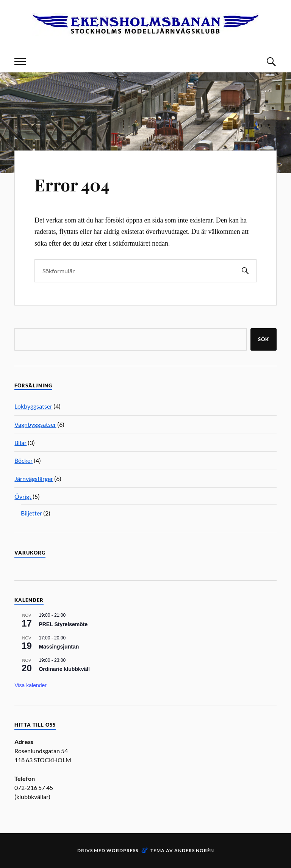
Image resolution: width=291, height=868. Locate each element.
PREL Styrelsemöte (63, 624)
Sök (264, 339)
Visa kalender (31, 685)
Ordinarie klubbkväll (64, 669)
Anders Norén (194, 850)
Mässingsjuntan (59, 647)
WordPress (122, 850)
